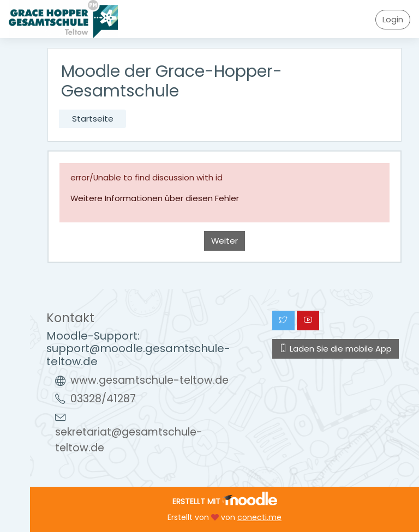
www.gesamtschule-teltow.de (149, 380)
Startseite (93, 119)
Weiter (225, 241)
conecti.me (259, 517)
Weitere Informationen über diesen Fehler (155, 198)
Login (393, 19)
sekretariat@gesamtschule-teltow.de (129, 440)
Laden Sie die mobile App (336, 349)
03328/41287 (103, 399)
